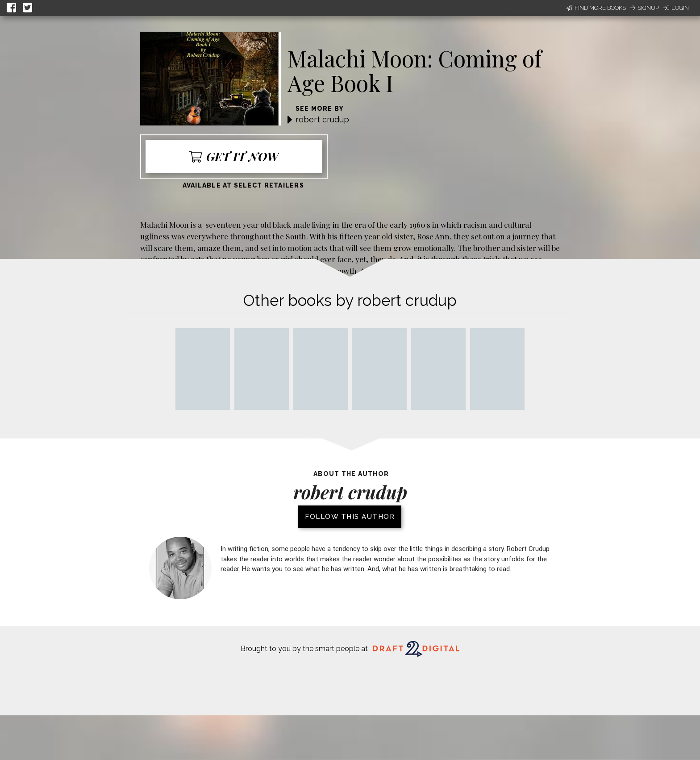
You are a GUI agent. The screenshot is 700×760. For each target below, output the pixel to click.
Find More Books (596, 8)
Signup (645, 8)
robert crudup (322, 119)
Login (676, 8)
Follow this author (350, 517)
